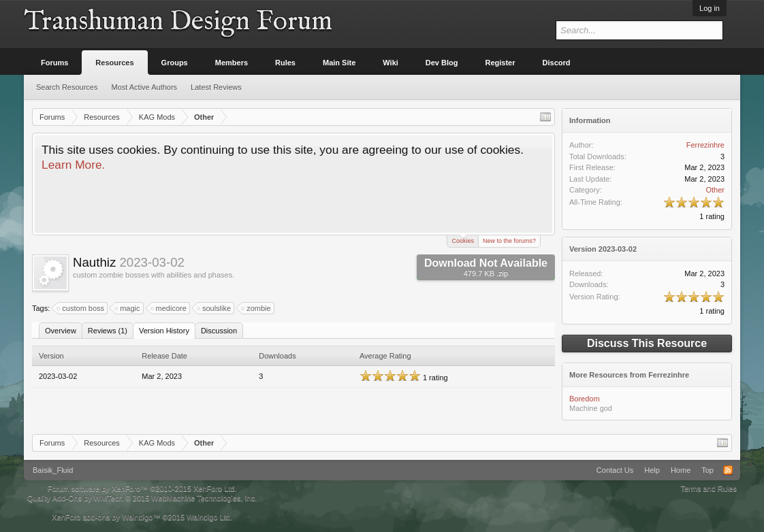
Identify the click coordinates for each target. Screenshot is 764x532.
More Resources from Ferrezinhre (629, 375)
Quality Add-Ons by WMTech (142, 498)
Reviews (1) (108, 331)
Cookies (463, 240)
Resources (114, 63)
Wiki (391, 63)
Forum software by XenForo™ (142, 488)
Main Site (339, 63)
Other (715, 190)
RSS (728, 470)
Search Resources (67, 87)
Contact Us (615, 470)
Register (500, 63)
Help (652, 470)
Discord (557, 63)
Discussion (219, 331)
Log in (710, 8)
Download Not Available (486, 267)
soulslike (214, 308)
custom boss (81, 308)
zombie (256, 308)
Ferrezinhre (705, 145)
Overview (61, 331)
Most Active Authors (145, 87)
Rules (285, 63)
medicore (169, 308)
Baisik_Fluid (53, 470)
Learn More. (73, 165)
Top (707, 470)
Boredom (585, 399)
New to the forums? (509, 241)
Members (232, 63)
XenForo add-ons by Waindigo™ (106, 517)
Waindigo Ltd (208, 517)
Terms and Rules (709, 488)
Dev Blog (442, 63)
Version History (164, 331)
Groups (175, 63)
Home (681, 470)
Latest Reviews (216, 87)
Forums (54, 63)
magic (128, 308)
